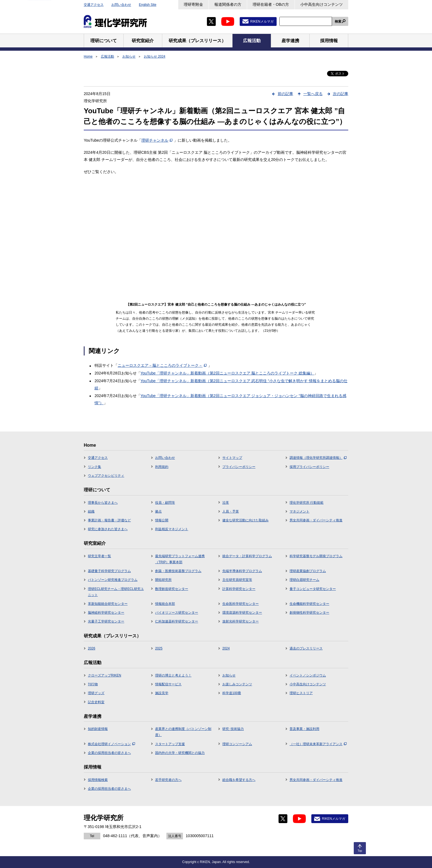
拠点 (158, 511)
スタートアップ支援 (170, 744)
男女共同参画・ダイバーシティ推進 (316, 520)
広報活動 (107, 56)
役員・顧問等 (165, 503)
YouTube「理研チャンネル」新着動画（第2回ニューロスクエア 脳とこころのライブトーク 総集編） (227, 373)
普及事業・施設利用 (304, 729)
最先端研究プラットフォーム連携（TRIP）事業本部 (180, 559)
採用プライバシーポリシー (309, 467)
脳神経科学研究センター (106, 613)
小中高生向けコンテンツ (322, 4)
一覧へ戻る (313, 94)
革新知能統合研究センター (108, 604)
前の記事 (285, 94)
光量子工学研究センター (106, 621)
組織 (91, 511)
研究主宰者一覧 (99, 556)
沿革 (226, 503)
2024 (226, 648)
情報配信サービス (168, 684)
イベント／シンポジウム (308, 675)
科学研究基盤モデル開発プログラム (316, 556)
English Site (148, 5)
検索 (338, 21)
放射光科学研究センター (241, 621)
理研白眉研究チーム (304, 580)
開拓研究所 (163, 580)
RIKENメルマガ (262, 21)
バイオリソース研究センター (177, 613)
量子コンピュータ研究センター (313, 589)
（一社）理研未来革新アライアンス (318, 744)
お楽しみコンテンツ (237, 684)
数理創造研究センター (172, 589)
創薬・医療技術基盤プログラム (178, 571)
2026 (92, 648)
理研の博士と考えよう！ (173, 675)
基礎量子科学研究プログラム (109, 571)
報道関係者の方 (228, 4)
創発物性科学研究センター (309, 613)
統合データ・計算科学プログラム (247, 556)
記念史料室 (96, 702)
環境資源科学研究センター (242, 613)
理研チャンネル (157, 140)
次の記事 (341, 94)
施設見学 (162, 693)
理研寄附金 (193, 4)
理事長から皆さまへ (103, 503)
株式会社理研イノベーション (111, 744)
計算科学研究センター (239, 589)
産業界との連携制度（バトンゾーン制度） (183, 732)
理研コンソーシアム (237, 744)
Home (88, 56)
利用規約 (162, 467)
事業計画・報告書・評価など (109, 520)
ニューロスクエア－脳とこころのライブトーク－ (162, 365)
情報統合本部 (165, 604)
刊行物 (93, 684)
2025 (159, 648)
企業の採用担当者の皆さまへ (109, 753)
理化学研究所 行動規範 (307, 503)
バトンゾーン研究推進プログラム (113, 580)
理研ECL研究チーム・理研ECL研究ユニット (116, 592)
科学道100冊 (232, 693)
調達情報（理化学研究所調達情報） (318, 458)
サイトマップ (232, 458)
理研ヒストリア (301, 693)
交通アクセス (94, 5)
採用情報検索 (98, 780)
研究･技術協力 (233, 729)
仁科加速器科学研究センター (177, 621)
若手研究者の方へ (168, 780)
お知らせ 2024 (155, 56)
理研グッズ (96, 693)
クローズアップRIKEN (105, 675)
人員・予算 (231, 511)
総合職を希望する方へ (239, 780)
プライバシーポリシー (239, 467)
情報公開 (162, 520)
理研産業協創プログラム (308, 571)
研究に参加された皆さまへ (108, 529)
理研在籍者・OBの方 (271, 4)
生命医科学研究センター (241, 604)
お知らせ (129, 56)
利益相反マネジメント (172, 529)
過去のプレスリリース (306, 648)
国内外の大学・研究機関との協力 (180, 753)
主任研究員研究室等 (237, 580)
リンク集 (94, 467)
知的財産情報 (98, 729)
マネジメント (299, 511)
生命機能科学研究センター (309, 604)
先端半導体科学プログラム (242, 571)
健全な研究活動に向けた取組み (245, 520)
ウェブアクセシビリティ (106, 476)
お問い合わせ (121, 5)
